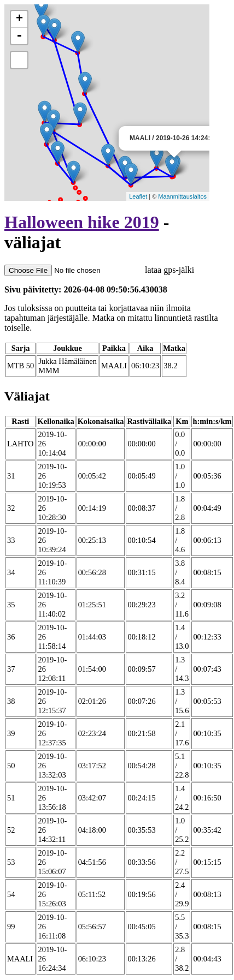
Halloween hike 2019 (82, 222)
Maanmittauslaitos (182, 196)
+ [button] (19, 19)
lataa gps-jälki (99, 270)
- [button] (19, 36)
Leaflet (138, 196)
